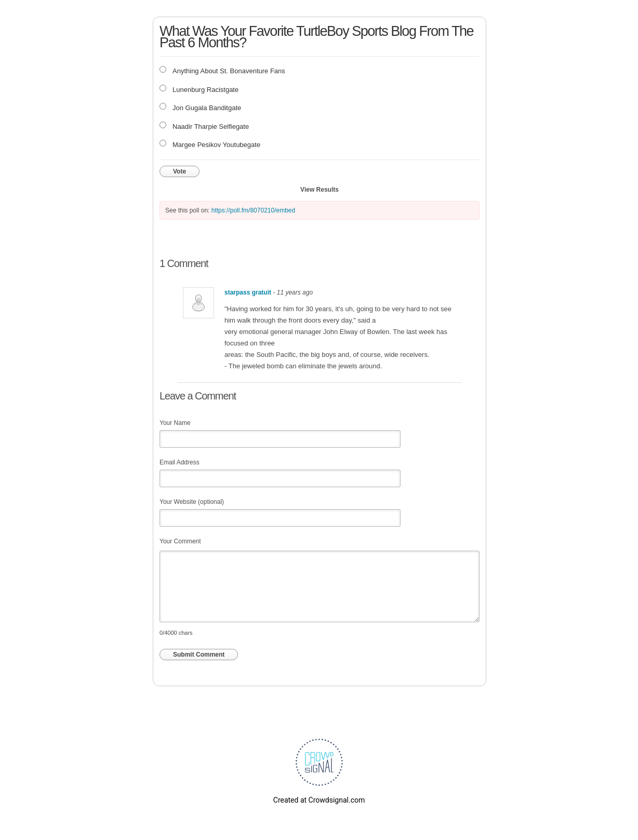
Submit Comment (199, 655)
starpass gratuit (248, 292)
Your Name (175, 423)
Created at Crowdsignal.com (319, 800)
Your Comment (180, 541)
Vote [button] (180, 171)
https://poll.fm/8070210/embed (253, 210)
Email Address (180, 462)
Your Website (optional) (192, 502)
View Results (320, 190)
